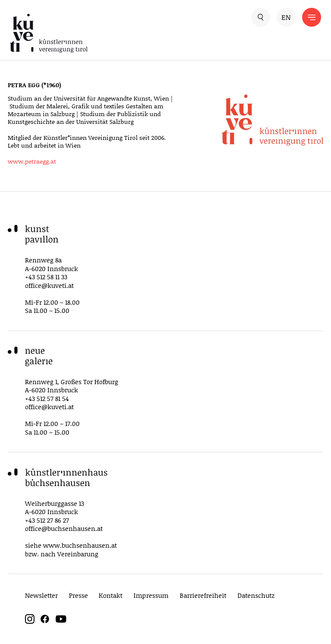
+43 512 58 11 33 (46, 277)
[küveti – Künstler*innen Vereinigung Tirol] (88, 33)
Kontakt (111, 595)
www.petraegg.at (32, 161)
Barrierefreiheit (203, 595)
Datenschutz (256, 595)
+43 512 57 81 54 (47, 398)
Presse (78, 595)
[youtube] (61, 621)
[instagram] (30, 621)
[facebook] (45, 621)
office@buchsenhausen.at (64, 528)
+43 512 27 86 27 (47, 520)
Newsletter (41, 595)
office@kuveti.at (49, 285)
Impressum (151, 595)
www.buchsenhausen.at (80, 545)
